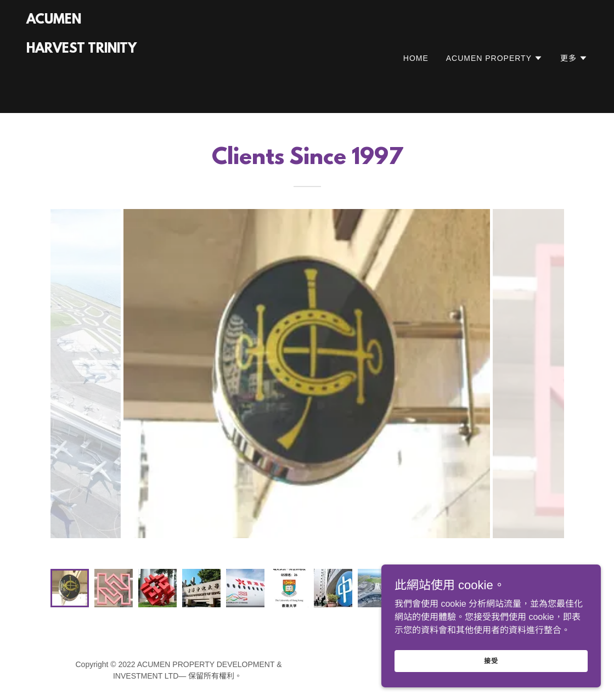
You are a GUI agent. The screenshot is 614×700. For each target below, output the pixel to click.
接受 (491, 661)
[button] (494, 58)
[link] (81, 93)
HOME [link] (416, 58)
